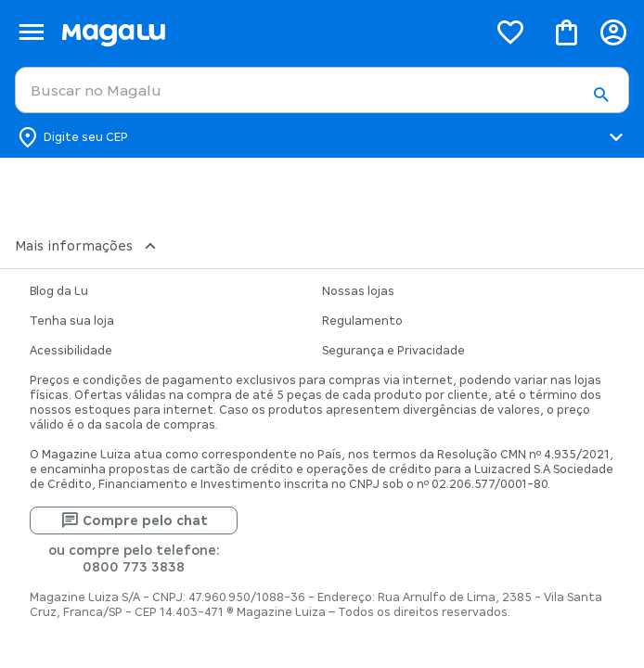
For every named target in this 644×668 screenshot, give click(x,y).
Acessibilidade (71, 351)
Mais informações (88, 246)
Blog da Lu (59, 291)
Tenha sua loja (72, 321)
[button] (601, 96)
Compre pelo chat (134, 520)
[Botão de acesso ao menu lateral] (31, 32)
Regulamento (362, 321)
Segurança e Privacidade (393, 351)
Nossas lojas (358, 291)
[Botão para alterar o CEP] (322, 137)
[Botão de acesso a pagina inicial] (267, 32)
